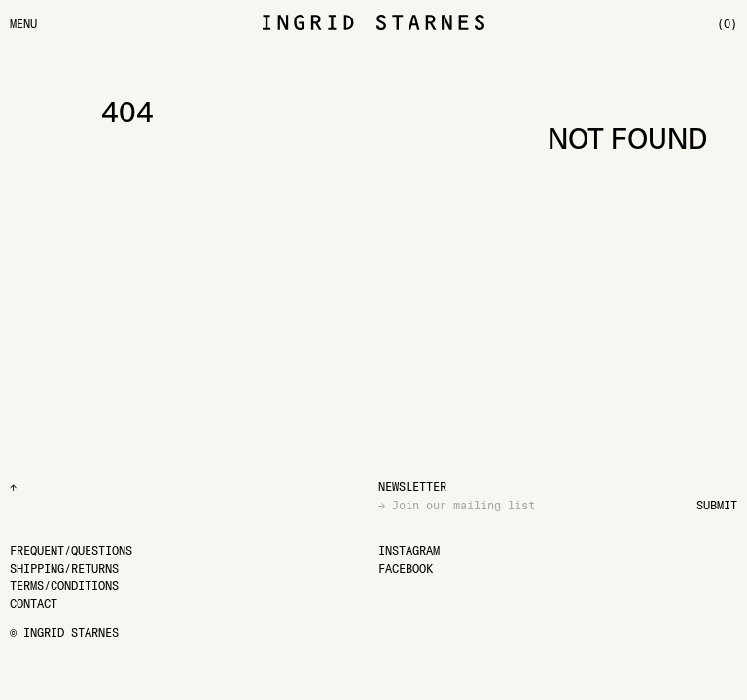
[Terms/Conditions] (64, 586)
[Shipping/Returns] (64, 568)
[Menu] (23, 24)
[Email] (537, 505)
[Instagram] (409, 551)
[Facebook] (406, 568)
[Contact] (34, 603)
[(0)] (727, 24)
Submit (717, 505)
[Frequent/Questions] (71, 551)
